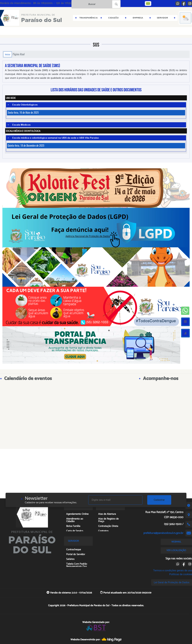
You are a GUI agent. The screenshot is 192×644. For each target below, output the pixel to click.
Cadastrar (159, 500)
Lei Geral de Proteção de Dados (172, 582)
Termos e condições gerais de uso (173, 570)
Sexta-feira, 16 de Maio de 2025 (23, 113)
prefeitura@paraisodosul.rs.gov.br (163, 533)
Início (8, 54)
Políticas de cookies (181, 574)
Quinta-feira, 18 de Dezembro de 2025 (26, 146)
